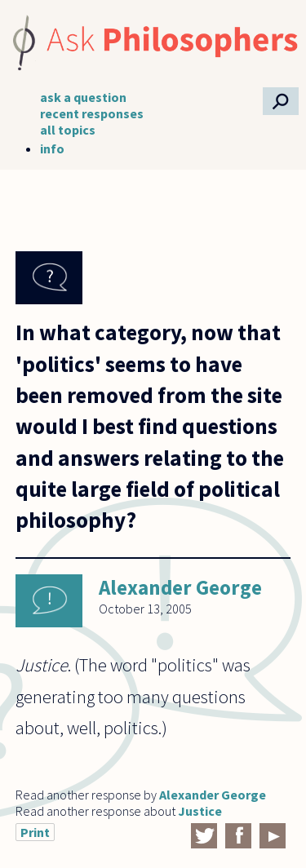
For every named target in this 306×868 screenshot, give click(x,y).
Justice (200, 811)
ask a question (83, 97)
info (52, 148)
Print (35, 832)
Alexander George (180, 587)
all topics (68, 130)
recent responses (92, 113)
